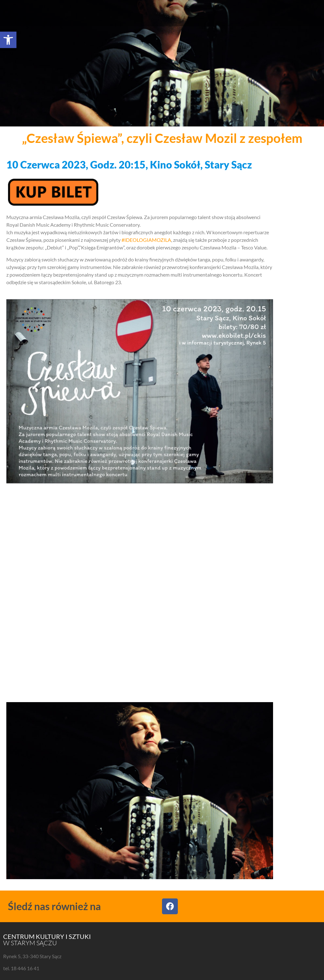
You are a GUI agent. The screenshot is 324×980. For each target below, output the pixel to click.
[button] (8, 40)
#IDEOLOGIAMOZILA (146, 240)
